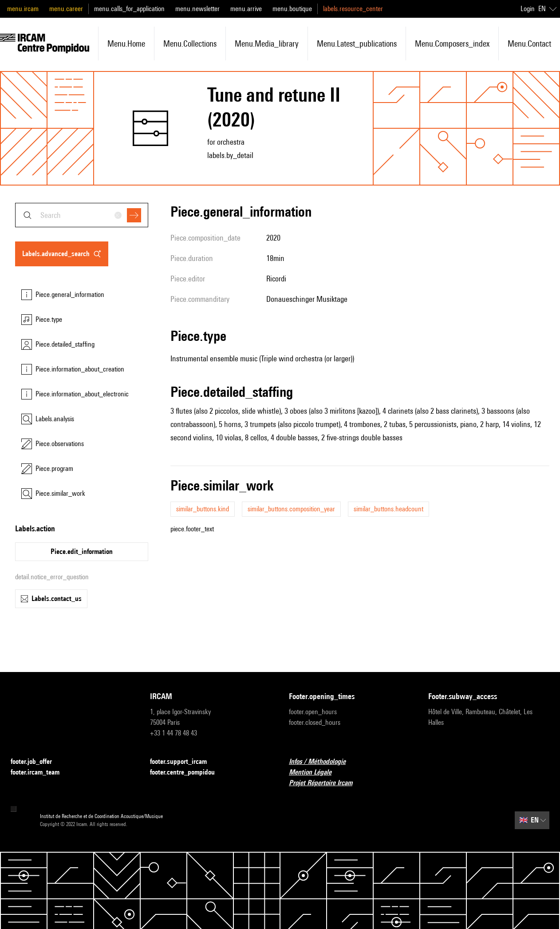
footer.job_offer (37, 762)
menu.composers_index (452, 43)
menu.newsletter (197, 9)
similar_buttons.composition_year (291, 509)
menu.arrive (246, 9)
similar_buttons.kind (203, 509)
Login (528, 9)
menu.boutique (292, 9)
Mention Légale (315, 773)
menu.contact (529, 43)
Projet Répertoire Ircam (326, 783)
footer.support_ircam (184, 762)
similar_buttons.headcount (388, 509)
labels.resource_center (353, 9)
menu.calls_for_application (129, 9)
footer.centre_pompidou (188, 773)
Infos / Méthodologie (323, 762)
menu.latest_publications (357, 43)
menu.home (126, 43)
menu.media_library (267, 43)
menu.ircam (23, 9)
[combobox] (82, 215)
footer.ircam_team (40, 773)
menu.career (66, 9)
